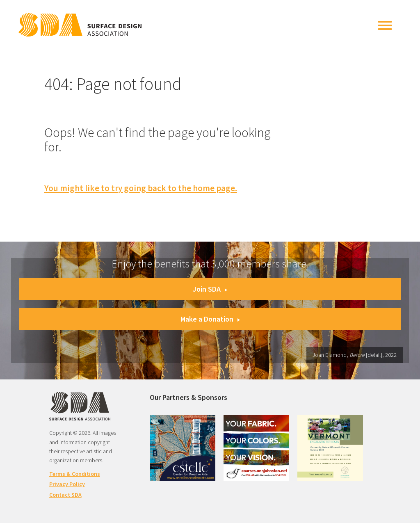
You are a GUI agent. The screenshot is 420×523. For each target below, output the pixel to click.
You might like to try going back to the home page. (141, 188)
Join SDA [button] (210, 289)
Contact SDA (65, 495)
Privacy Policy (67, 484)
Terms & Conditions (75, 474)
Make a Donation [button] (210, 319)
